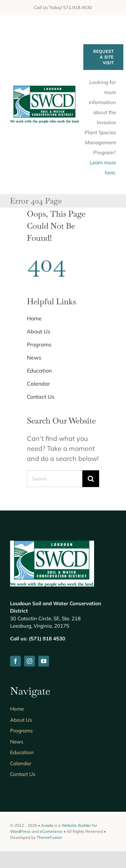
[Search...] (55, 479)
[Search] (91, 479)
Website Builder (76, 825)
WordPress (20, 831)
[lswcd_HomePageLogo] (45, 89)
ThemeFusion (49, 837)
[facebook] (15, 661)
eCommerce (51, 831)
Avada (47, 825)
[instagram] (30, 661)
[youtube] (44, 661)
